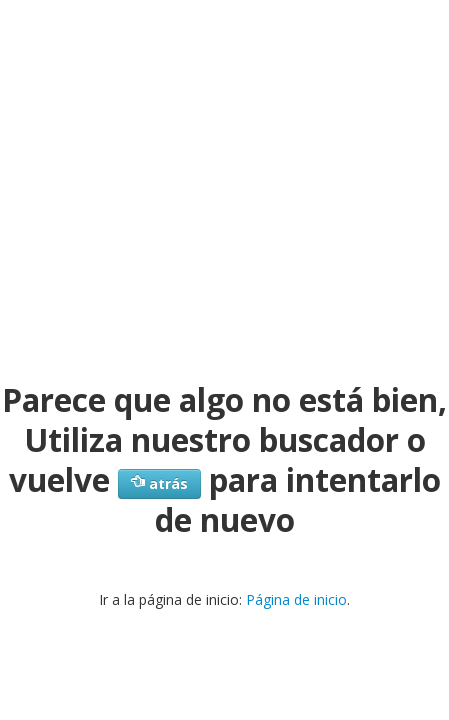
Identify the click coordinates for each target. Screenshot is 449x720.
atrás (159, 483)
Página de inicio (296, 599)
